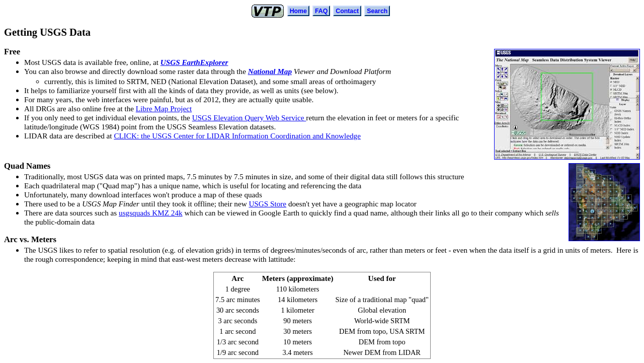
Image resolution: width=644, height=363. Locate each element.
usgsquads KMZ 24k (151, 213)
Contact (347, 11)
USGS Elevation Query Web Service (249, 118)
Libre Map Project (164, 108)
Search (377, 11)
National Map (270, 71)
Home (298, 11)
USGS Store (267, 204)
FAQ (321, 11)
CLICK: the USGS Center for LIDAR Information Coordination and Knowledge (237, 136)
